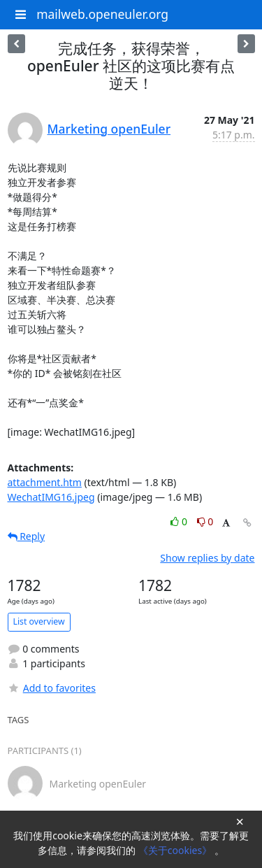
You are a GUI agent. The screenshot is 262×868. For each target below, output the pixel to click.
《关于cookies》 (176, 850)
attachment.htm (45, 482)
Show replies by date (207, 558)
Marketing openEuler (109, 129)
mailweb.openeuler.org (102, 14)
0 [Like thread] (180, 521)
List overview (39, 621)
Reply (27, 536)
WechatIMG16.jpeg (51, 497)
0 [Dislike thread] (205, 521)
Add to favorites (52, 688)
